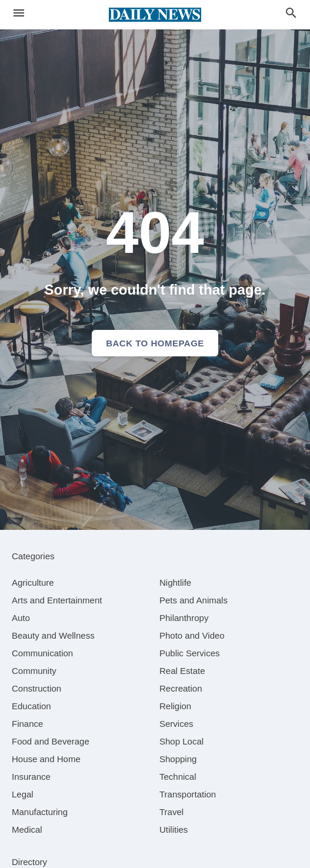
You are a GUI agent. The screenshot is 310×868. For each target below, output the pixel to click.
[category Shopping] (178, 759)
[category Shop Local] (181, 741)
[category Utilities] (174, 829)
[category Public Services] (190, 653)
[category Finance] (27, 724)
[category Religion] (175, 706)
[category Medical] (27, 829)
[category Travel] (171, 812)
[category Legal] (23, 794)
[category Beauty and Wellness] (53, 635)
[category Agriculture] (33, 582)
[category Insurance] (31, 777)
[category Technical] (178, 777)
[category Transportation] (188, 794)
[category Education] (31, 706)
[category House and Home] (46, 759)
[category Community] (34, 671)
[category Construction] (36, 688)
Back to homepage (155, 343)
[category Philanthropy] (184, 618)
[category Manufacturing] (40, 812)
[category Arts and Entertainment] (57, 600)
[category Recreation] (181, 688)
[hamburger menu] (19, 13)
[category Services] (176, 724)
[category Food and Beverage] (51, 741)
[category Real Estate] (182, 671)
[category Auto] (21, 618)
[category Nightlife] (175, 582)
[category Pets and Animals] (194, 600)
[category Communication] (42, 653)
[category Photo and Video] (192, 635)
